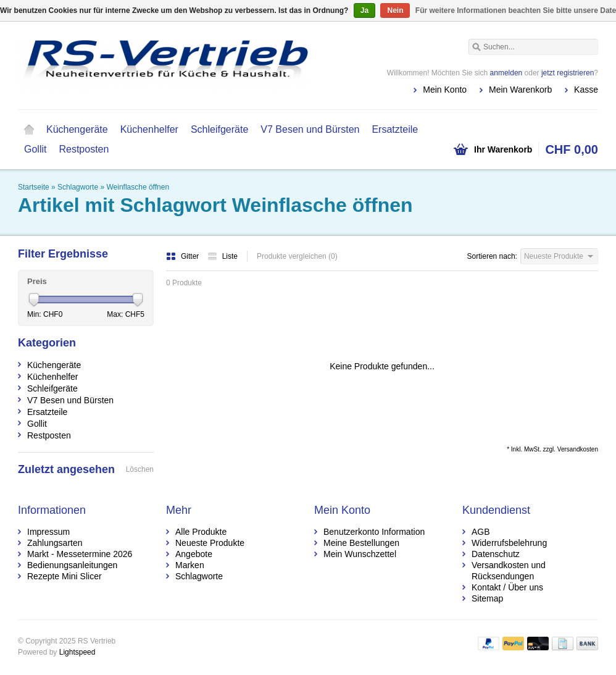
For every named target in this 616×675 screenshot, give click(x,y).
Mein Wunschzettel (360, 554)
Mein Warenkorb (520, 90)
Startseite (29, 130)
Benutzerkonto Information (374, 532)
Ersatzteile (395, 129)
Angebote (194, 554)
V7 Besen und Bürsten (310, 129)
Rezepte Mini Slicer (65, 576)
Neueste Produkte (210, 543)
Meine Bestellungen (361, 543)
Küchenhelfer (149, 129)
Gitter (184, 256)
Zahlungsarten (55, 543)
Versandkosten (578, 449)
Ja (364, 10)
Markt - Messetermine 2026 (80, 554)
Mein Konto (445, 90)
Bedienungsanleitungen (72, 565)
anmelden (506, 73)
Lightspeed (77, 652)
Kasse (586, 90)
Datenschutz (496, 554)
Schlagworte (78, 187)
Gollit (35, 149)
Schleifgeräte (219, 129)
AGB (481, 532)
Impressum (48, 532)
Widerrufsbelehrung (509, 543)
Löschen (140, 469)
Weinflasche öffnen (138, 187)
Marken (190, 565)
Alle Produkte (201, 532)
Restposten (84, 149)
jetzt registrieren (568, 73)
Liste (223, 256)
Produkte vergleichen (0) (297, 256)
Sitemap (487, 598)
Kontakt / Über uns (507, 587)
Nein (395, 10)
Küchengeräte (77, 129)
